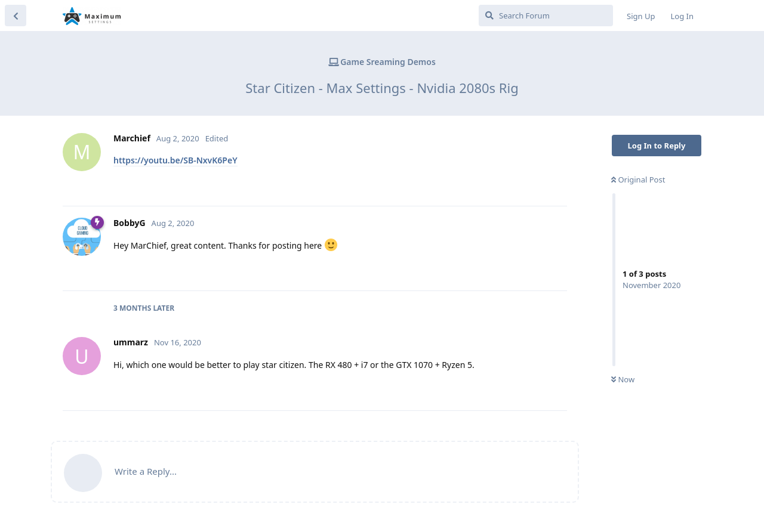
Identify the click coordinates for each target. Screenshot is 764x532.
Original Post (638, 180)
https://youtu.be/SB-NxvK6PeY (175, 160)
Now (623, 379)
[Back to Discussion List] (16, 16)
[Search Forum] (546, 16)
